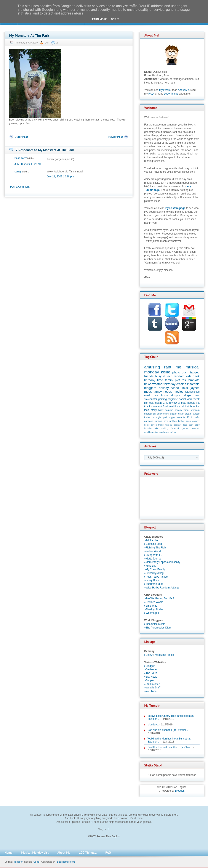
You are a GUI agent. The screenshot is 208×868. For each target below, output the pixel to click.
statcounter (151, 399)
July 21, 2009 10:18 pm (60, 177)
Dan (47, 43)
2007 (191, 425)
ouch (185, 372)
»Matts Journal (153, 559)
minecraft (195, 428)
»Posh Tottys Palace (156, 577)
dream (188, 414)
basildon (148, 428)
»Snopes (149, 680)
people (191, 403)
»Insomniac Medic (155, 624)
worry (167, 432)
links (185, 388)
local (151, 403)
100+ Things (171, 94)
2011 (189, 417)
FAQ (151, 94)
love (166, 421)
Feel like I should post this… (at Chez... (170, 747)
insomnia (193, 384)
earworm (149, 421)
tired (160, 380)
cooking (165, 428)
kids (189, 376)
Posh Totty (21, 158)
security (181, 417)
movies (179, 392)
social (182, 399)
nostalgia (156, 417)
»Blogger (149, 666)
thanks (148, 407)
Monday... (153, 725)
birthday (170, 384)
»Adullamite (151, 540)
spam (158, 403)
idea (147, 410)
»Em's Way (151, 606)
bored (147, 425)
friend (161, 425)
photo (176, 372)
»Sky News (151, 677)
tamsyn (158, 392)
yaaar (186, 410)
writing (173, 432)
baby (161, 410)
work (190, 399)
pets (156, 395)
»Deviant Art (151, 669)
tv (179, 403)
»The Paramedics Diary (158, 628)
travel (161, 432)
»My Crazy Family (155, 569)
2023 (197, 425)
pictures (180, 380)
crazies (181, 384)
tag (156, 432)
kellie (166, 372)
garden (185, 428)
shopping (176, 395)
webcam (195, 410)
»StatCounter (152, 684)
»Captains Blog (153, 544)
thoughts (195, 407)
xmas (196, 395)
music (148, 395)
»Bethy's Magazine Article (159, 655)
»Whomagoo (152, 613)
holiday (164, 388)
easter (173, 414)
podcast (178, 425)
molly (154, 410)
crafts (197, 417)
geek (196, 376)
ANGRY (196, 421)
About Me (183, 90)
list (198, 403)
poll (165, 417)
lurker (181, 414)
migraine (173, 399)
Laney (18, 172)
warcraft (158, 407)
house (165, 395)
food (165, 407)
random (179, 376)
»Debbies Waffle (154, 602)
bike (157, 428)
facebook (175, 428)
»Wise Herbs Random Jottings (162, 588)
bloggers (150, 388)
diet (186, 407)
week (197, 399)
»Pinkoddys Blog (154, 573)
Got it (115, 19)
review (173, 403)
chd (182, 407)
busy (158, 376)
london (158, 421)
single (187, 395)
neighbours (149, 432)
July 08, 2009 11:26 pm (28, 164)
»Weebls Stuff (152, 688)
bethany (150, 380)
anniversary (163, 414)
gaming (162, 399)
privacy (178, 410)
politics (173, 421)
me (178, 367)
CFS (165, 403)
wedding (174, 407)
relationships (192, 392)
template (194, 380)
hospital (169, 425)
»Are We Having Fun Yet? (159, 598)
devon (154, 425)
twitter (181, 421)
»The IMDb (151, 673)
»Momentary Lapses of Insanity (162, 562)
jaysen (195, 388)
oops (169, 392)
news (148, 384)
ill (164, 376)
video (175, 388)
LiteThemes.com (66, 862)
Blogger (180, 791)
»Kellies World (152, 551)
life (146, 403)
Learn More (99, 19)
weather (158, 384)
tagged (195, 372)
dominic (169, 410)
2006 (185, 425)
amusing (152, 367)
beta (184, 403)
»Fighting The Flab (155, 548)
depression (150, 414)
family (169, 380)
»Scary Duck (152, 580)
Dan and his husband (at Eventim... (168, 730)
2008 (188, 421)
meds (148, 392)
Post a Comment (20, 187)
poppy (172, 417)
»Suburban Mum (154, 584)
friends (149, 376)
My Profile (165, 90)
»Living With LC (153, 555)
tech (169, 376)
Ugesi (37, 862)
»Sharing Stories (154, 609)
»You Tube (150, 691)
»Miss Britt (150, 566)
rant (168, 367)
